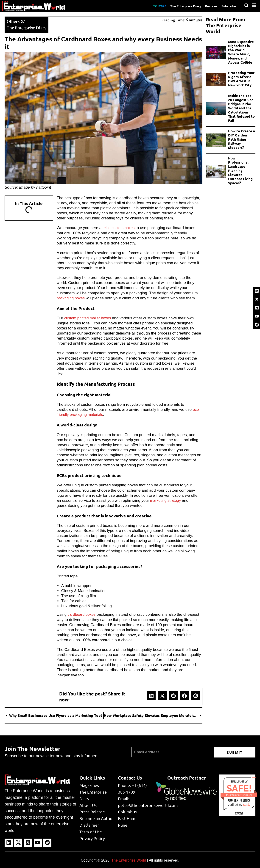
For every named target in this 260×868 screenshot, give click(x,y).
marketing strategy (166, 500)
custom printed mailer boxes (89, 318)
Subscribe (228, 6)
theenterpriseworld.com (239, 794)
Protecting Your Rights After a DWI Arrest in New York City (241, 79)
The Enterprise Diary (180, 6)
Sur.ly (247, 804)
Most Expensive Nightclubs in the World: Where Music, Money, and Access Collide (241, 52)
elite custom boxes (120, 227)
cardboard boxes (82, 614)
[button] (151, 695)
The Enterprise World (129, 860)
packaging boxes (71, 298)
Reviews (208, 6)
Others (14, 21)
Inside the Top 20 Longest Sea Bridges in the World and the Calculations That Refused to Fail (241, 108)
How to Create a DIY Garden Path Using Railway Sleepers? (242, 139)
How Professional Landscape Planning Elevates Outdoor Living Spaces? (240, 170)
